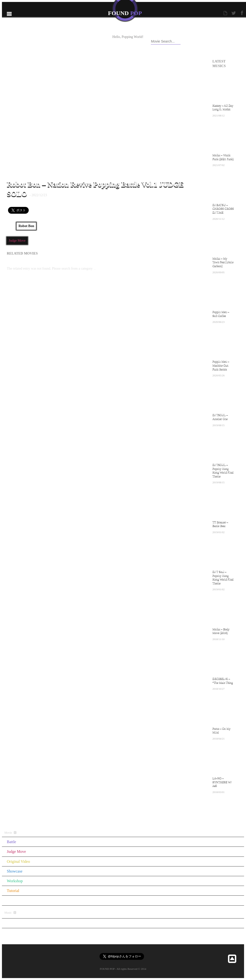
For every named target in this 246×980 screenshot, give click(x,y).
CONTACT (82, 42)
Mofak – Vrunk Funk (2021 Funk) (223, 157)
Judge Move (17, 241)
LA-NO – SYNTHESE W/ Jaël (222, 782)
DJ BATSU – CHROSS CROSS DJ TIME (223, 208)
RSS (97, 42)
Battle (11, 842)
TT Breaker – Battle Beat (220, 524)
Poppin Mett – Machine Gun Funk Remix (221, 365)
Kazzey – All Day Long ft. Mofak (223, 107)
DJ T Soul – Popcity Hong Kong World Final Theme (223, 577)
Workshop (15, 881)
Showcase (15, 871)
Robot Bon (26, 226)
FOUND (125, 13)
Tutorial (13, 891)
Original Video (18, 861)
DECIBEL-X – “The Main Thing (223, 680)
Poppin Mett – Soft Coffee (221, 314)
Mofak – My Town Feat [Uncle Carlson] (223, 262)
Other (11, 900)
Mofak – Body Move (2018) (221, 631)
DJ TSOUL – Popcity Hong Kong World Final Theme (223, 470)
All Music (221, 808)
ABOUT (79, 37)
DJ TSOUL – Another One (220, 417)
